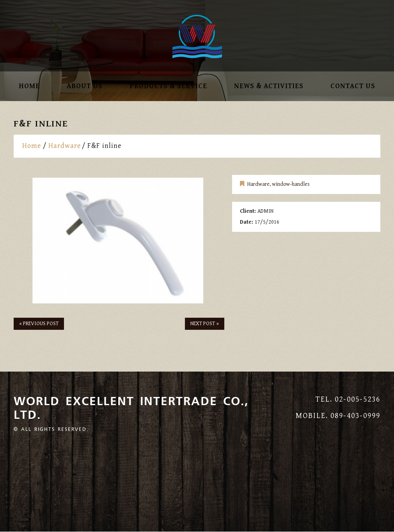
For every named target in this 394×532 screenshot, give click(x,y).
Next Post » (205, 324)
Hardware (65, 146)
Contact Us (353, 86)
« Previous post (39, 324)
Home (29, 86)
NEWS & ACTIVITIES (269, 86)
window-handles (291, 184)
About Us (85, 86)
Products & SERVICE (168, 86)
